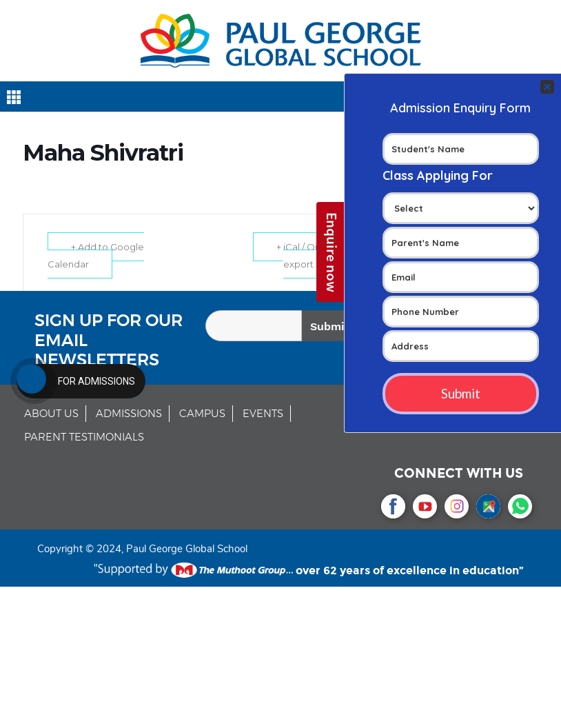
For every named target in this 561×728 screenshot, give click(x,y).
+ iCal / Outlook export (310, 255)
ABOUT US (51, 414)
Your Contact (461, 249)
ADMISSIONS (129, 414)
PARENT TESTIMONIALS (84, 437)
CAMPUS (202, 414)
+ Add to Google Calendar (96, 255)
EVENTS (263, 414)
